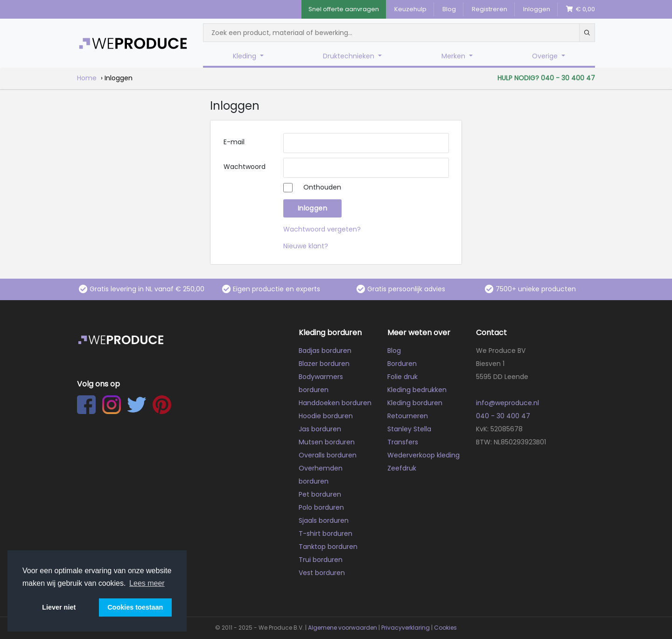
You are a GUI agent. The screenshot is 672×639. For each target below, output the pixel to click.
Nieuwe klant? (306, 246)
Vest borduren (322, 573)
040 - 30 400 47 (503, 416)
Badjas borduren (325, 351)
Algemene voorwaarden (343, 628)
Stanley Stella (409, 429)
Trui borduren (321, 560)
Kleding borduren (415, 403)
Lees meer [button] (147, 583)
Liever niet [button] (59, 607)
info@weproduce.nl (507, 403)
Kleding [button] (245, 56)
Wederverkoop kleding (423, 455)
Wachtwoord (245, 167)
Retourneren (408, 416)
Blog (449, 9)
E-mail (234, 142)
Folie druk (402, 377)
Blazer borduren (324, 364)
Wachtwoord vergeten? (322, 229)
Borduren (402, 364)
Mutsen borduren (327, 442)
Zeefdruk (402, 468)
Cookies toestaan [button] (135, 607)
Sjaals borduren (324, 520)
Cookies (445, 628)
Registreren (490, 9)
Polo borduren (321, 507)
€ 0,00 (581, 9)
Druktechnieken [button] (350, 56)
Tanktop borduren (328, 547)
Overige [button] (546, 56)
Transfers (403, 442)
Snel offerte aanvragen (344, 9)
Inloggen (537, 9)
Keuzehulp (410, 9)
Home (87, 78)
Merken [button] (454, 56)
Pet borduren (320, 494)
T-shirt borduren (325, 534)
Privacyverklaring (406, 628)
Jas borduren (320, 429)
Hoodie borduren (326, 416)
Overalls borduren (328, 455)
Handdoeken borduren (335, 403)
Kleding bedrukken (417, 390)
